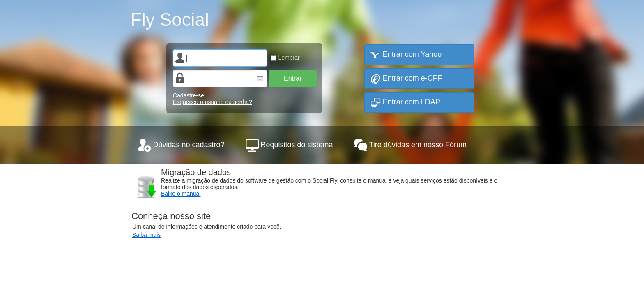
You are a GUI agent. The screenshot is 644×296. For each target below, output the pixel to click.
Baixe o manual (181, 194)
